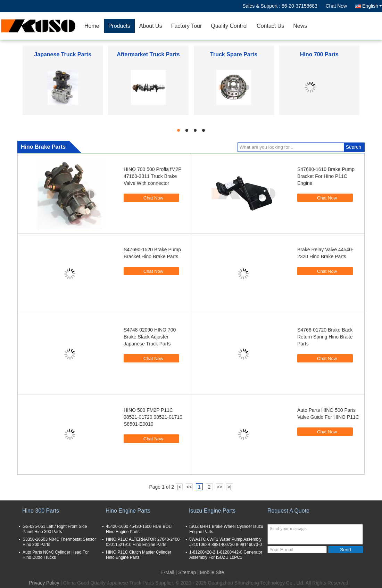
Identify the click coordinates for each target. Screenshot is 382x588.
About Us (151, 26)
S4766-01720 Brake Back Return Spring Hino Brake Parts (325, 337)
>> (219, 487)
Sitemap (187, 572)
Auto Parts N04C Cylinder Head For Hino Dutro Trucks (56, 555)
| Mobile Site (211, 572)
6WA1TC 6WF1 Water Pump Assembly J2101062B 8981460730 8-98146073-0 (226, 542)
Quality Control (229, 26)
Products (119, 26)
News (300, 26)
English (372, 6)
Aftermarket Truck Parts (148, 54)
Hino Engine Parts (128, 511)
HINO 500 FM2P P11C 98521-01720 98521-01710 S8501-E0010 (153, 417)
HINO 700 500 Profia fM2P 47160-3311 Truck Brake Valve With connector (152, 176)
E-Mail (167, 572)
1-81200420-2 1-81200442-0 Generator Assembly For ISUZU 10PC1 (226, 555)
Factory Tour (187, 26)
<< (189, 487)
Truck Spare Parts (234, 54)
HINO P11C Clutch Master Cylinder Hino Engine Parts (139, 555)
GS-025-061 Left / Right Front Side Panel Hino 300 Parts (55, 529)
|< (179, 487)
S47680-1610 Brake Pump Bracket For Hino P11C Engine (326, 176)
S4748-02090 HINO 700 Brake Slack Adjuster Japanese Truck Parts (150, 337)
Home (92, 26)
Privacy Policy (44, 583)
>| (230, 487)
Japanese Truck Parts (63, 54)
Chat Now (336, 6)
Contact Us (270, 26)
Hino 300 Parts (41, 511)
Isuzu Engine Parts (212, 511)
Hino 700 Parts (319, 54)
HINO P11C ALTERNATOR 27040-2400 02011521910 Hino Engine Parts (143, 542)
